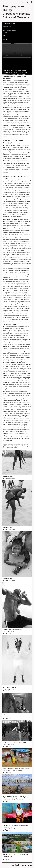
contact (15, 865)
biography (6, 39)
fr (27, 2)
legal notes (27, 865)
